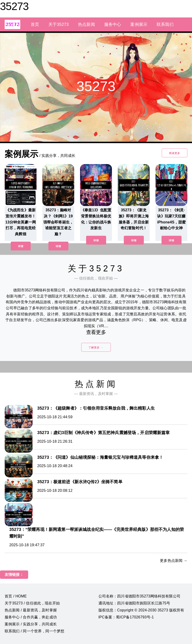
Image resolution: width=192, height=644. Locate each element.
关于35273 (59, 24)
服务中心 (113, 24)
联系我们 (165, 24)
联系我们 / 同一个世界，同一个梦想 (34, 631)
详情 (21, 246)
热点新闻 (86, 24)
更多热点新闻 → (174, 561)
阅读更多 (175, 153)
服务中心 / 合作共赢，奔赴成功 (31, 617)
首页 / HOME (16, 596)
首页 (35, 24)
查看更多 (96, 332)
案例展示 (139, 24)
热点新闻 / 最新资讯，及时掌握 (31, 610)
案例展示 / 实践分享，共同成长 (31, 624)
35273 (14, 6)
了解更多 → (96, 347)
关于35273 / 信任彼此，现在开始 (32, 603)
